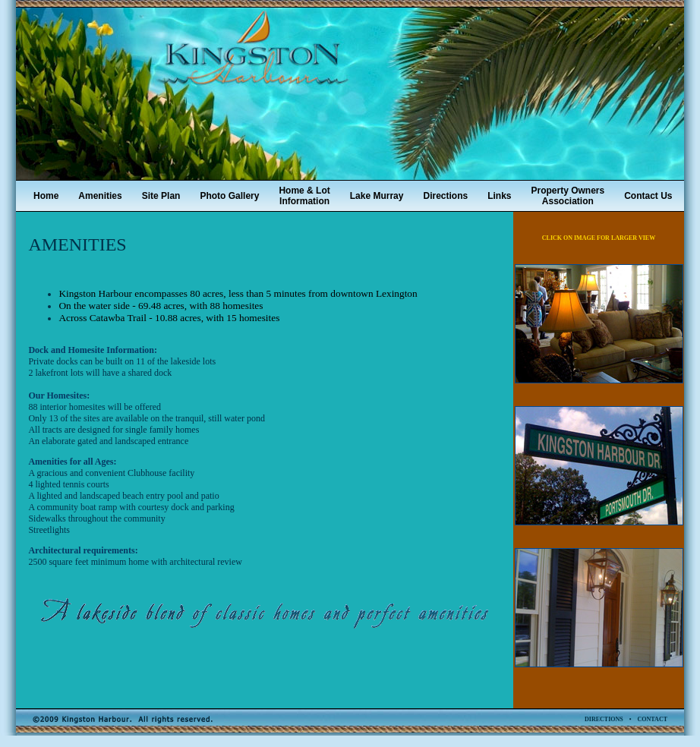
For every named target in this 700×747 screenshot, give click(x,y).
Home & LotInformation (304, 196)
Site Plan (161, 196)
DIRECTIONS (604, 719)
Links (499, 196)
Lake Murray (377, 196)
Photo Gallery (229, 196)
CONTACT (653, 719)
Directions (445, 196)
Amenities (100, 196)
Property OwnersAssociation (568, 196)
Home (46, 196)
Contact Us (648, 196)
